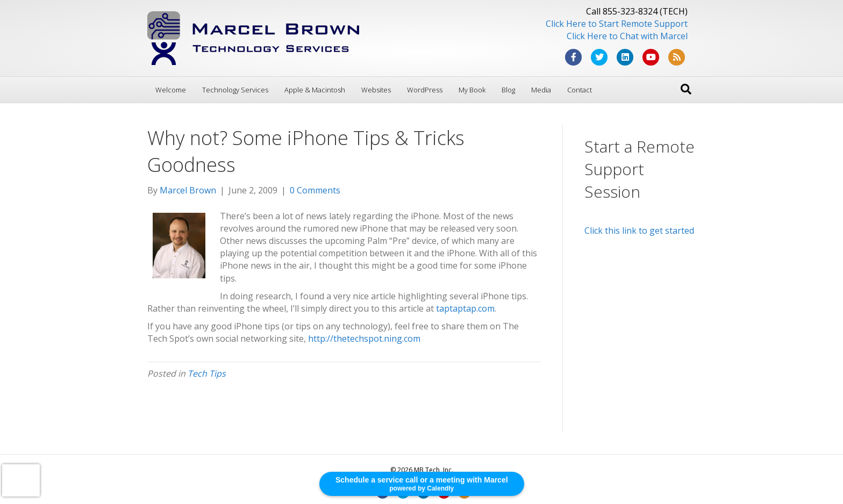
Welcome (171, 90)
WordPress (425, 90)
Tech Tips (207, 373)
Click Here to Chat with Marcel (627, 36)
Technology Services (235, 90)
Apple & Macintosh (315, 90)
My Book (472, 90)
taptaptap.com (465, 308)
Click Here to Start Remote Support (617, 24)
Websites (376, 90)
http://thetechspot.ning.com (364, 339)
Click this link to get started (639, 231)
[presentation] (21, 480)
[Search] (686, 89)
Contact (580, 90)
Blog (508, 90)
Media (541, 90)
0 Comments (315, 190)
